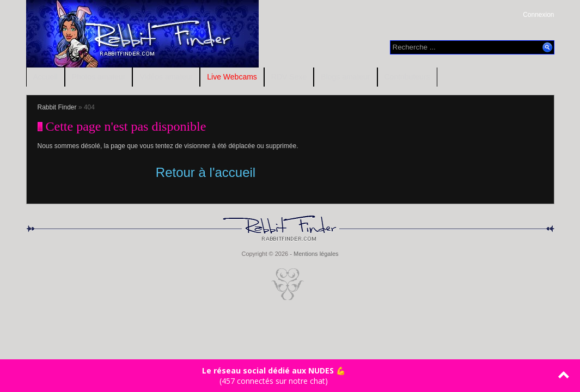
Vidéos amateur (166, 77)
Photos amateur (99, 77)
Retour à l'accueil (206, 172)
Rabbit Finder (57, 107)
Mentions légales (316, 254)
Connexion (538, 15)
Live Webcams (232, 77)
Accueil (45, 77)
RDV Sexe (289, 77)
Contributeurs (407, 77)
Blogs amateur (345, 77)
